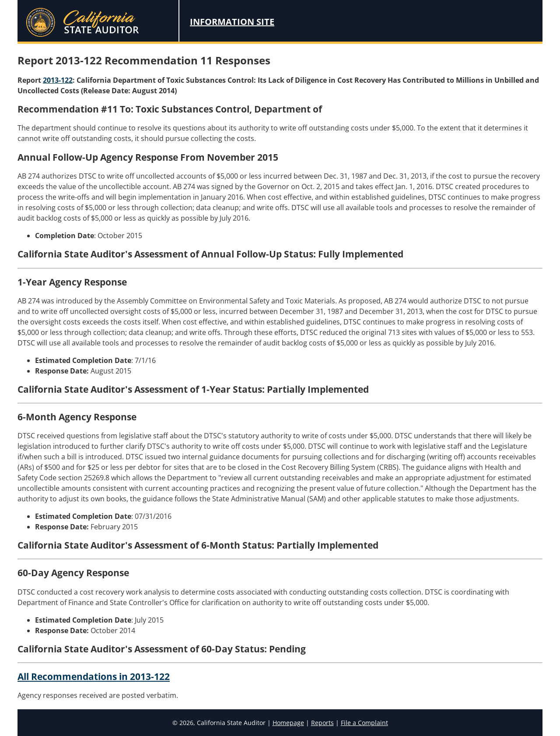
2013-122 (58, 80)
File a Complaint (364, 723)
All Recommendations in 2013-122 (94, 676)
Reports (322, 723)
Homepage (288, 723)
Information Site (232, 22)
